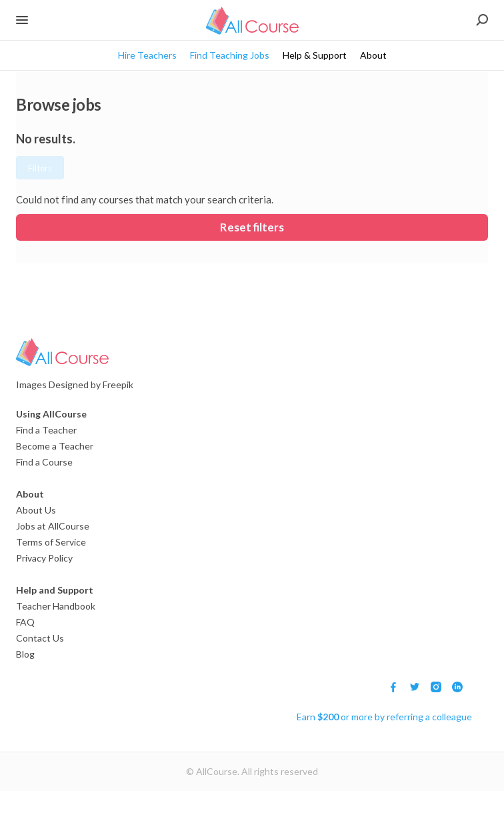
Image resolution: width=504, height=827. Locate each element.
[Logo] (244, 352)
